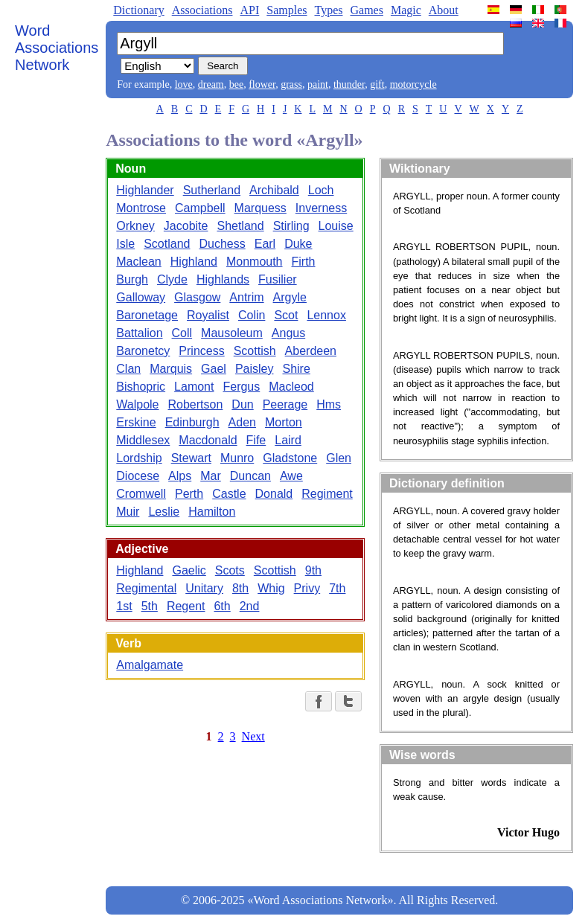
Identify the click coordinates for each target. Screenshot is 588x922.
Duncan (250, 476)
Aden (242, 422)
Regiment (327, 494)
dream (211, 84)
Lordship (139, 458)
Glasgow (197, 297)
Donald (274, 494)
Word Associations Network (57, 48)
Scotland (167, 244)
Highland (194, 262)
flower (262, 84)
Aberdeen (311, 351)
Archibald (274, 190)
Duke (298, 244)
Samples (287, 10)
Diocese (138, 476)
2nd (250, 606)
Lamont (194, 387)
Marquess (261, 208)
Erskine (136, 422)
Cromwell (141, 494)
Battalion (139, 333)
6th (222, 606)
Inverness (321, 208)
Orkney (135, 226)
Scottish (255, 351)
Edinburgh (192, 422)
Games (366, 10)
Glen (339, 458)
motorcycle (413, 84)
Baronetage (147, 315)
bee (236, 84)
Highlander (145, 190)
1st (124, 606)
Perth (189, 494)
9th (313, 570)
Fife (256, 440)
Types (328, 10)
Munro (237, 458)
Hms (329, 404)
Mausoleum (232, 333)
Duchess (222, 244)
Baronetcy (143, 351)
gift (377, 84)
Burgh (132, 279)
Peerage (285, 404)
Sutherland (212, 190)
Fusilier (278, 279)
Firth (304, 262)
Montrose (141, 208)
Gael (214, 369)
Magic (406, 10)
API (249, 10)
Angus (288, 333)
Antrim (246, 297)
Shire (296, 369)
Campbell (200, 208)
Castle (229, 494)
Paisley (255, 369)
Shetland (240, 226)
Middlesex (143, 440)
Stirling (291, 226)
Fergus (241, 387)
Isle (125, 244)
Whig (271, 588)
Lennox (326, 315)
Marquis (171, 369)
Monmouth (255, 262)
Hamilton (212, 512)
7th (337, 588)
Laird (288, 440)
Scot (286, 315)
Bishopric (141, 387)
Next (253, 736)
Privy (307, 588)
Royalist (208, 315)
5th (150, 606)
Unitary (204, 588)
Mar (211, 476)
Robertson (196, 404)
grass (291, 84)
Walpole (137, 404)
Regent (186, 606)
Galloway (141, 297)
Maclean (138, 262)
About (444, 10)
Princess (201, 351)
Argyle (290, 297)
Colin (252, 315)
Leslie (164, 512)
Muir (128, 512)
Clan (128, 369)
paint (318, 84)
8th (240, 588)
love (184, 84)
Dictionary (138, 10)
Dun (242, 404)
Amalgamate (150, 665)
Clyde (172, 279)
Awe (291, 476)
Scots (230, 570)
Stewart (191, 458)
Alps (180, 476)
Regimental (146, 588)
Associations (202, 10)
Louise (336, 226)
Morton (284, 422)
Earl (265, 244)
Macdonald (208, 440)
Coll (182, 333)
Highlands (223, 279)
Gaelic (189, 570)
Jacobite (186, 226)
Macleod (291, 387)
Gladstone (290, 458)
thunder (349, 84)
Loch (321, 190)
